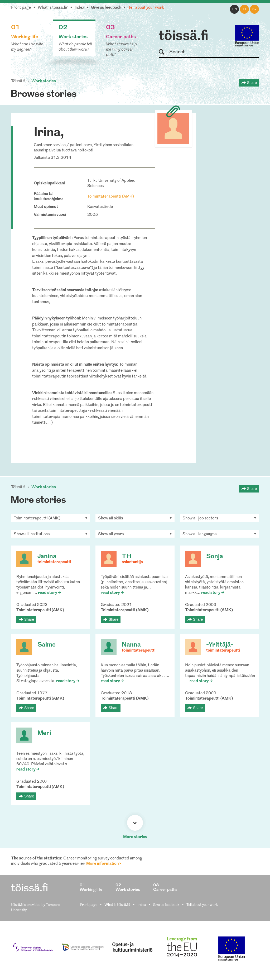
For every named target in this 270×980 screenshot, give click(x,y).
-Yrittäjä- (220, 645)
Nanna (131, 645)
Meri (44, 733)
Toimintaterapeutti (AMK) (111, 197)
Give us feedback (106, 8)
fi (244, 9)
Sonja (215, 557)
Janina (47, 557)
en (235, 9)
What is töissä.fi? (53, 8)
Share (252, 83)
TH (127, 557)
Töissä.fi (18, 81)
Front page (21, 8)
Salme (47, 645)
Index (79, 8)
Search (164, 52)
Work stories (44, 81)
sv (254, 9)
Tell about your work (146, 8)
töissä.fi (184, 36)
